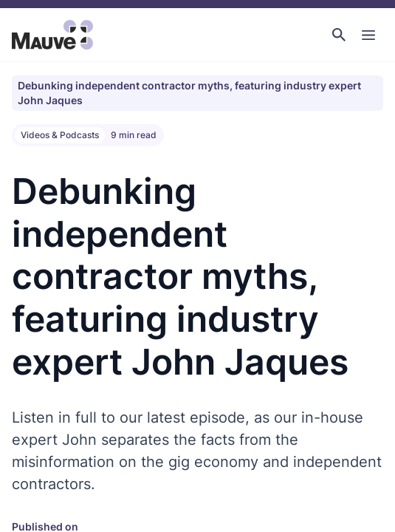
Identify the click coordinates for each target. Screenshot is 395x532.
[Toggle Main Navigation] (368, 35)
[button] (339, 35)
